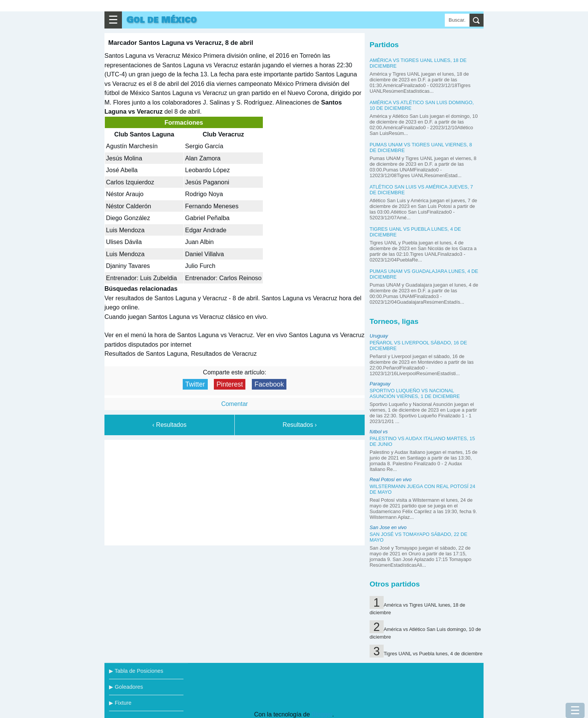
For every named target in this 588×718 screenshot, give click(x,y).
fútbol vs (379, 432)
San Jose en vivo (388, 527)
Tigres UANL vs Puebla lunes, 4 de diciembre (433, 654)
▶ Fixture (120, 703)
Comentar (234, 404)
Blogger (322, 714)
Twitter (195, 384)
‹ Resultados (169, 425)
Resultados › (300, 425)
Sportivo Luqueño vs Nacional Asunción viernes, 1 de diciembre (415, 393)
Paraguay (380, 384)
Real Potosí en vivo (390, 479)
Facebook (269, 384)
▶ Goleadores (126, 687)
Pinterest (230, 384)
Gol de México (162, 20)
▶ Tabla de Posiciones (136, 671)
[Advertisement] (235, 491)
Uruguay (379, 336)
